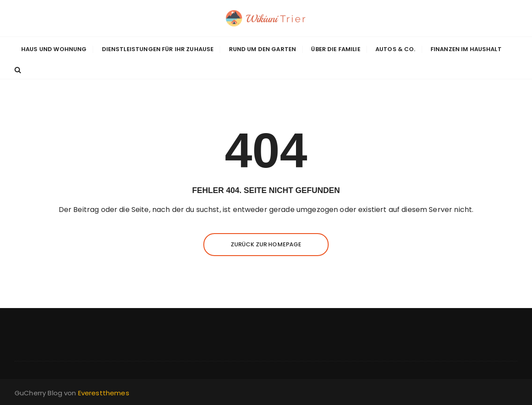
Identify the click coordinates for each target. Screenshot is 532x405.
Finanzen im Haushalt (466, 49)
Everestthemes (104, 393)
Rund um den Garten (263, 49)
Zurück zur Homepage (266, 244)
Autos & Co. (395, 49)
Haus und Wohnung (54, 49)
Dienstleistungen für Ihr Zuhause (158, 49)
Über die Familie (335, 49)
